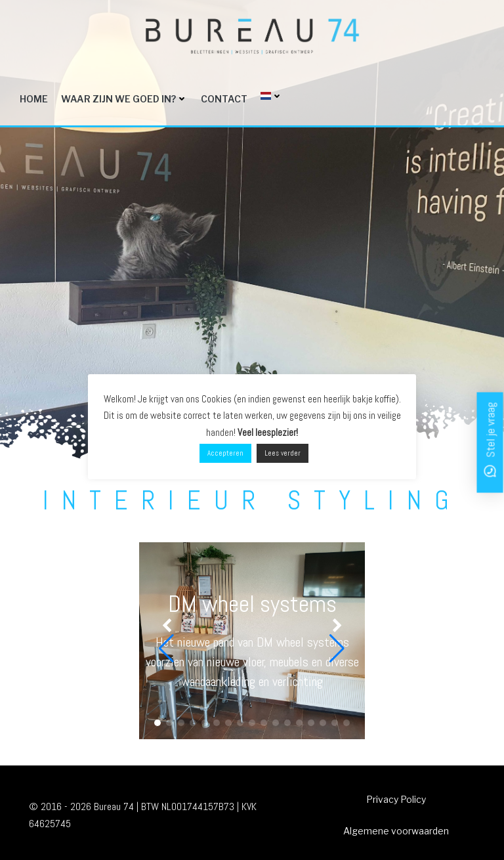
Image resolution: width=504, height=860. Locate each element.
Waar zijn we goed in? (124, 99)
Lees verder (283, 452)
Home (34, 99)
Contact (224, 99)
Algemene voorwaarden (396, 831)
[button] (157, 723)
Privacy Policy (396, 799)
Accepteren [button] (225, 452)
